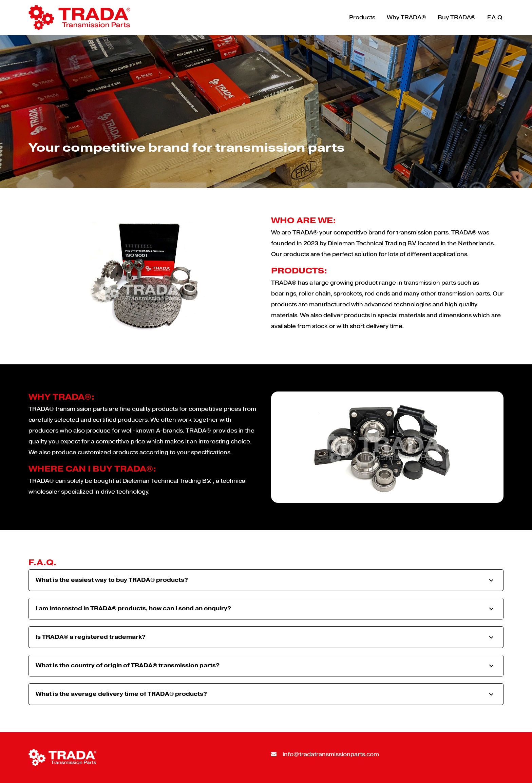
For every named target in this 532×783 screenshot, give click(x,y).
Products (362, 17)
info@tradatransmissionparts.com (325, 754)
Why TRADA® (406, 17)
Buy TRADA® (457, 17)
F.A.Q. (495, 17)
